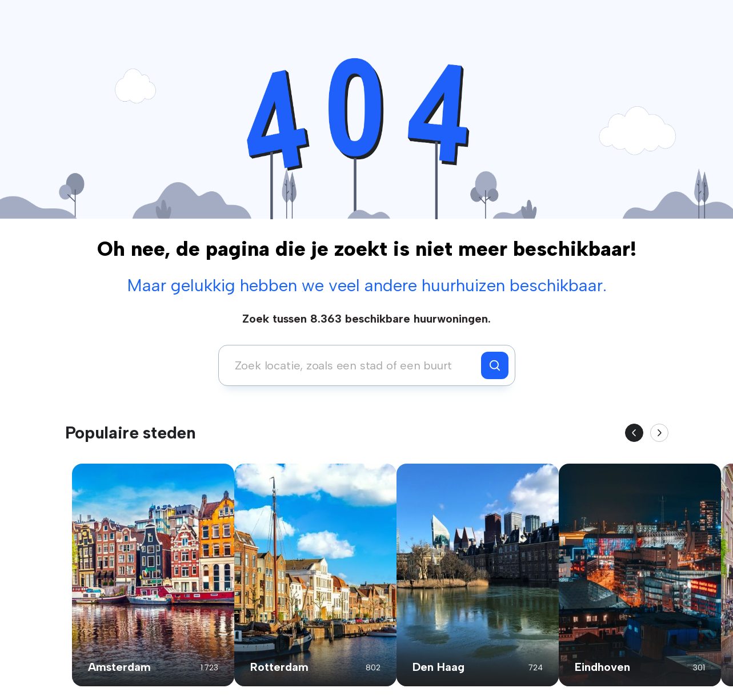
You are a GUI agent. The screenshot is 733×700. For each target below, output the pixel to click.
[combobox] (353, 365)
